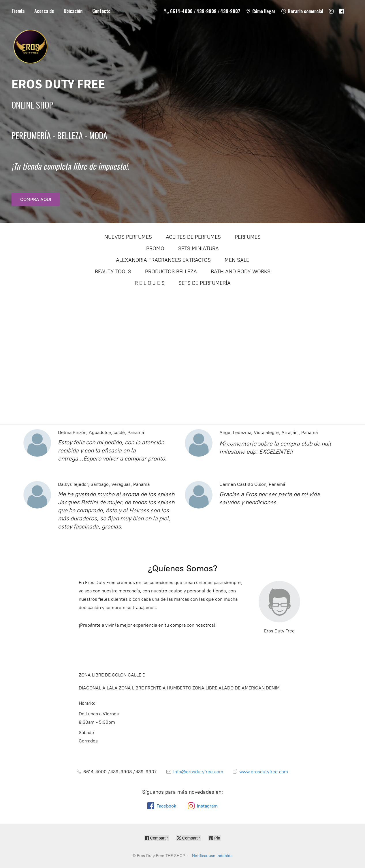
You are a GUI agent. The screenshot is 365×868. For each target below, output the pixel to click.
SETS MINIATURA (199, 249)
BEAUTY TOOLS (113, 272)
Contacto (101, 11)
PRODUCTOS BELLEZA (171, 272)
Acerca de (44, 11)
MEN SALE (237, 260)
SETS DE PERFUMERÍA (205, 283)
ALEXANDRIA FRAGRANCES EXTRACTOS (163, 260)
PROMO (155, 249)
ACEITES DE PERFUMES (193, 237)
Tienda (18, 11)
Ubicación (73, 11)
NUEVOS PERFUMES (128, 237)
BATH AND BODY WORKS (241, 272)
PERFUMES (248, 237)
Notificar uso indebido (212, 856)
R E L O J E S (150, 283)
